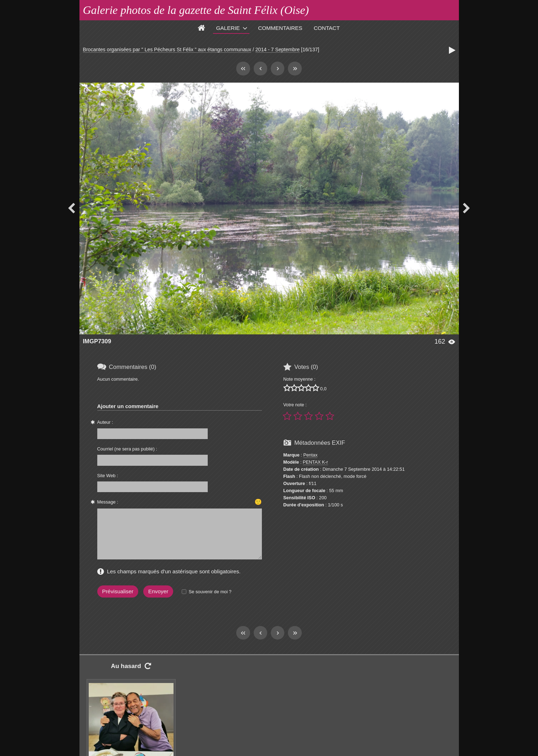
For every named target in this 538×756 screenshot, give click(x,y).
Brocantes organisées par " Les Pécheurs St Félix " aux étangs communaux (167, 49)
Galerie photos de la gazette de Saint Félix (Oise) (196, 10)
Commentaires (280, 28)
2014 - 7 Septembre (278, 49)
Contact (327, 28)
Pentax (310, 455)
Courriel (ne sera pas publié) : (127, 449)
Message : (108, 502)
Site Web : (108, 476)
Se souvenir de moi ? (210, 592)
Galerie (228, 28)
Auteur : (105, 422)
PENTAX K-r (315, 462)
